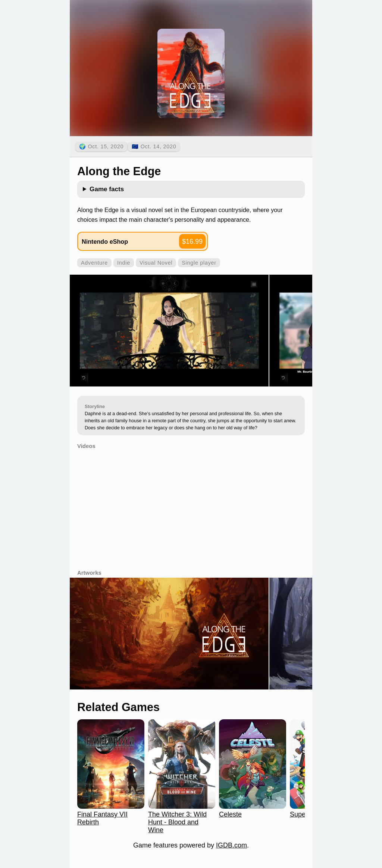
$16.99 (192, 242)
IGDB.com (231, 845)
